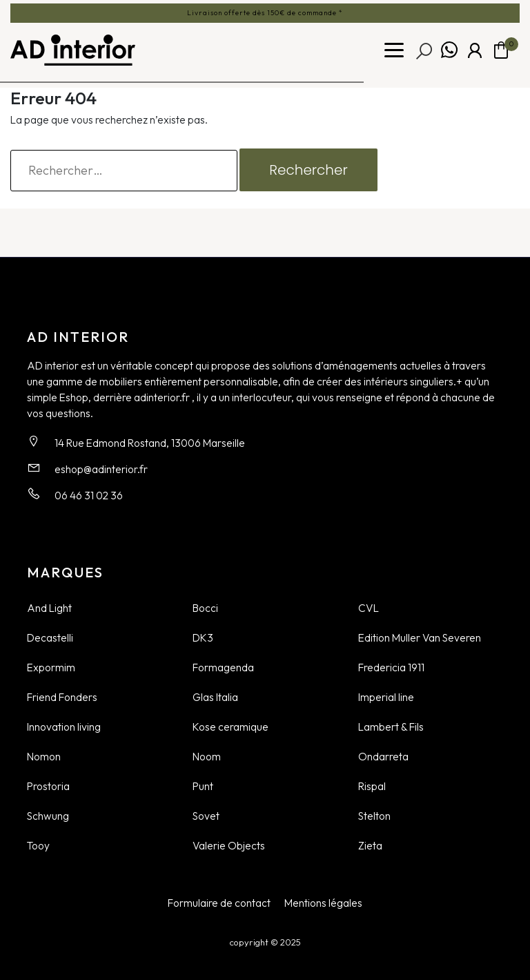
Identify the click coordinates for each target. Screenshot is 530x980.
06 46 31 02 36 (89, 495)
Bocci (205, 608)
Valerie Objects (229, 845)
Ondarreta (383, 756)
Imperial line (386, 697)
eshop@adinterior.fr (101, 469)
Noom (207, 756)
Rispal (372, 786)
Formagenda (223, 667)
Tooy (38, 845)
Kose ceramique (230, 727)
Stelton (374, 816)
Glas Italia (215, 697)
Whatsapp (449, 50)
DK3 (203, 637)
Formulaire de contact (219, 903)
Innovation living (64, 727)
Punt (203, 786)
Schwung (48, 816)
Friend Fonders (62, 697)
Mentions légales (323, 903)
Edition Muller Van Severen (420, 637)
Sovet (206, 816)
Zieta (370, 845)
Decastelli (50, 637)
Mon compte (475, 50)
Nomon (44, 756)
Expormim (51, 667)
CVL (369, 608)
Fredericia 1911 (391, 667)
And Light (49, 608)
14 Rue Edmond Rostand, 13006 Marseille (150, 443)
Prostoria (48, 786)
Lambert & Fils (391, 727)
